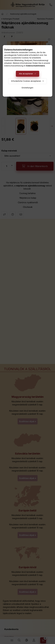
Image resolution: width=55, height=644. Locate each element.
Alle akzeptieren (26, 74)
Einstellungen (27, 88)
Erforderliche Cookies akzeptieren (26, 81)
